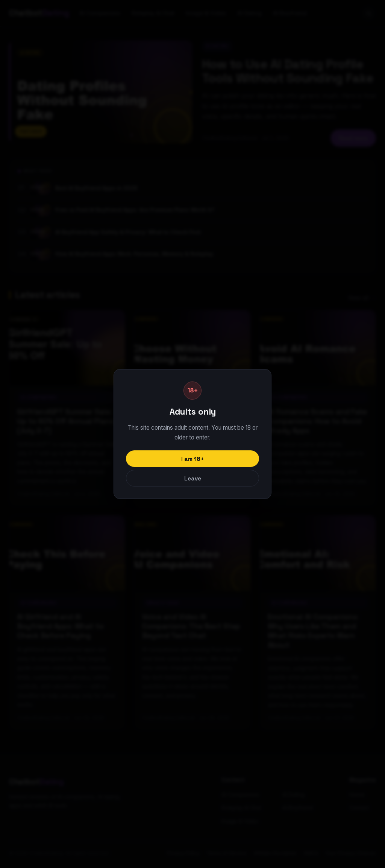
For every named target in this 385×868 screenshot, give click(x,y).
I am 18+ (193, 459)
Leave (193, 478)
